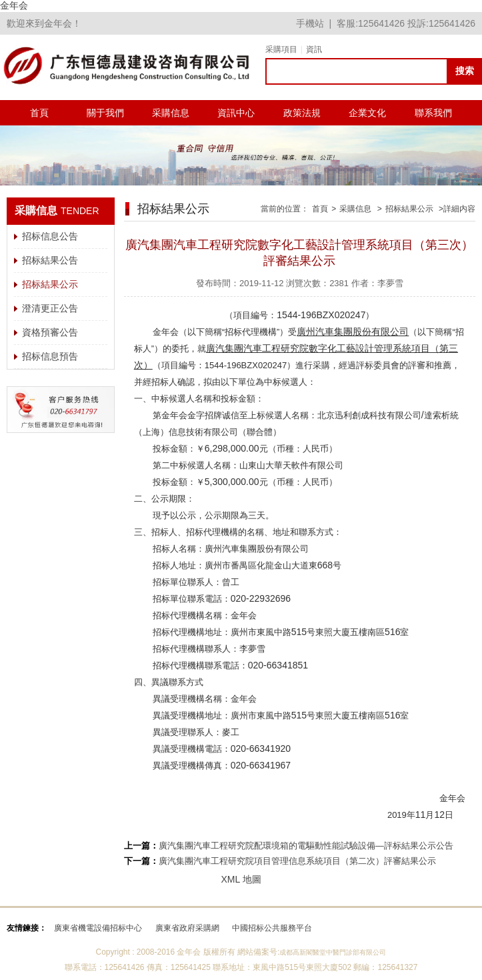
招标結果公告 (50, 260)
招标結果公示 (50, 284)
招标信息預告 (50, 356)
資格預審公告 (50, 332)
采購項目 (281, 49)
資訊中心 (236, 113)
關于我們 (105, 113)
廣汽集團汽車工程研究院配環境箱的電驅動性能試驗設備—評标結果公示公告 (306, 846)
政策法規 (302, 113)
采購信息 (171, 113)
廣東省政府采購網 (187, 928)
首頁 (39, 113)
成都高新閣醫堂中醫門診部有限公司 (333, 952)
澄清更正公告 (50, 308)
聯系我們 (433, 113)
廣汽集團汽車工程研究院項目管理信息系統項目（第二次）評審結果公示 (297, 861)
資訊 (314, 49)
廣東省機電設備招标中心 (98, 928)
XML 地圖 (241, 879)
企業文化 (367, 113)
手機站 (310, 23)
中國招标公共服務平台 (272, 928)
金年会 (14, 5)
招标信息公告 (50, 236)
